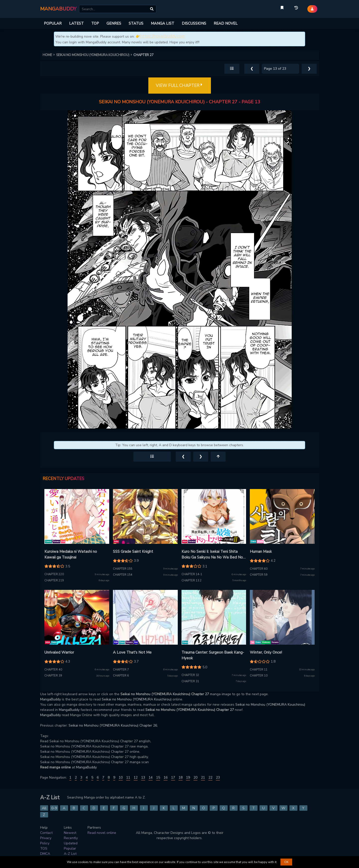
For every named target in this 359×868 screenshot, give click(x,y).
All (44, 808)
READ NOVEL (226, 23)
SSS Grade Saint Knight (133, 552)
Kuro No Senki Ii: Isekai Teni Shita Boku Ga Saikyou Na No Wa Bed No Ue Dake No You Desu (212, 555)
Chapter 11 (259, 670)
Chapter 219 (54, 581)
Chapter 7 (121, 670)
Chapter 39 (53, 676)
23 (218, 777)
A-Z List (70, 854)
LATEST (76, 23)
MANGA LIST (163, 23)
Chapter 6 (121, 676)
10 (121, 777)
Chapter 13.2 (192, 581)
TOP (95, 23)
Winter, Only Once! (266, 652)
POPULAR (53, 23)
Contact (46, 833)
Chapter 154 (123, 575)
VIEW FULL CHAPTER (180, 86)
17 (173, 777)
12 (136, 777)
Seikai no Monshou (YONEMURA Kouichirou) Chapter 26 (113, 725)
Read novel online (102, 833)
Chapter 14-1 (192, 574)
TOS (44, 848)
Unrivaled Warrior (59, 652)
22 (210, 777)
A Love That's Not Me (132, 652)
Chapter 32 (190, 675)
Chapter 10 (259, 676)
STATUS (136, 23)
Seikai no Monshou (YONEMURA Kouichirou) (137, 699)
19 (188, 777)
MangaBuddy (50, 699)
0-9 (54, 808)
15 (158, 777)
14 (151, 777)
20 (195, 777)
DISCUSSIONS (194, 23)
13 (143, 777)
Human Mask (261, 552)
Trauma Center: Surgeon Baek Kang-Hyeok (213, 655)
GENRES (114, 23)
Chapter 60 (259, 569)
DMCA (45, 854)
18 (180, 777)
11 (128, 777)
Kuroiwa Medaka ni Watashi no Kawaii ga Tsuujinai (71, 554)
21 (203, 777)
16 (166, 777)
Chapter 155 (123, 569)
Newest (70, 833)
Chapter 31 (190, 681)
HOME (49, 55)
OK (286, 862)
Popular (70, 848)
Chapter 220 (54, 574)
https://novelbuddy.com (162, 36)
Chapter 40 (53, 670)
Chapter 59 (259, 575)
